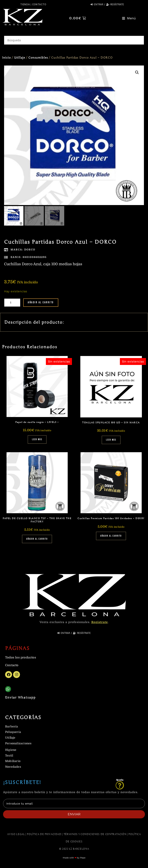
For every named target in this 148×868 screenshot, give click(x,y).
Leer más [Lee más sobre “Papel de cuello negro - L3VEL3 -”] (37, 441)
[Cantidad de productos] (12, 303)
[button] (129, 18)
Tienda (25, 4)
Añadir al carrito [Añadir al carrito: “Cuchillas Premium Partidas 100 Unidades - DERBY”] (111, 537)
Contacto (39, 4)
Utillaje (20, 58)
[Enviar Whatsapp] (8, 690)
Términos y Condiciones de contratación (95, 835)
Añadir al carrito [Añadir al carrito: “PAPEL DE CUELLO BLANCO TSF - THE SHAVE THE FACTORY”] (37, 540)
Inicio (6, 58)
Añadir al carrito (41, 303)
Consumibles (38, 58)
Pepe (83, 859)
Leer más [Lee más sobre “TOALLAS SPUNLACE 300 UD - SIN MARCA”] (111, 441)
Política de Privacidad (44, 835)
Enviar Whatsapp (20, 698)
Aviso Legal (16, 835)
